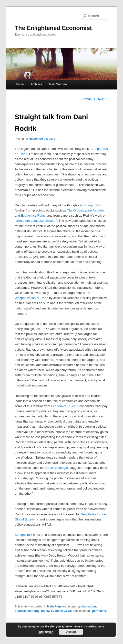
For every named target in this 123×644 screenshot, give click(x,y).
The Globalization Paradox (86, 210)
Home (20, 84)
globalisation (87, 606)
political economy (27, 611)
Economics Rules (33, 216)
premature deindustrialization (36, 221)
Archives (36, 84)
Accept (71, 632)
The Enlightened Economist (53, 28)
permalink (99, 611)
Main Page (54, 606)
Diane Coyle (63, 611)
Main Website (58, 84)
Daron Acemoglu (56, 468)
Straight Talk (92, 205)
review (46, 611)
